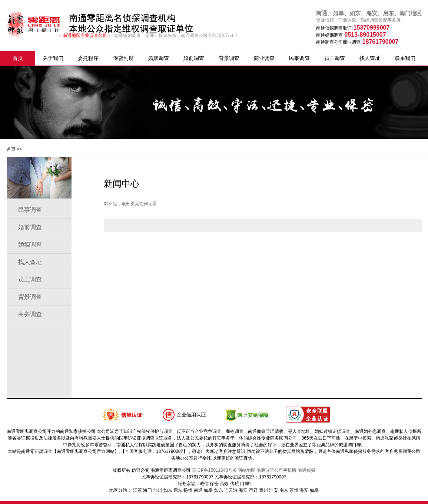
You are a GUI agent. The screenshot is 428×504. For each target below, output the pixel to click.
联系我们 (405, 58)
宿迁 (253, 490)
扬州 (188, 490)
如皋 (208, 490)
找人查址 (370, 58)
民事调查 (299, 58)
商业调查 (264, 58)
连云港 (231, 490)
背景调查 (229, 58)
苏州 (294, 490)
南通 (198, 490)
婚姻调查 (159, 58)
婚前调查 (194, 58)
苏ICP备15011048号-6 (214, 470)
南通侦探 (306, 470)
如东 (168, 490)
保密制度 (123, 58)
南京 (284, 490)
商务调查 (30, 314)
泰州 (263, 490)
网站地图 (246, 470)
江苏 (137, 490)
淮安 (273, 490)
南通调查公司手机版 (276, 470)
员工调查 (335, 58)
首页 (18, 58)
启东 (178, 490)
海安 (243, 490)
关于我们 (53, 58)
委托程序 (88, 58)
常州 (157, 490)
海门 (147, 490)
